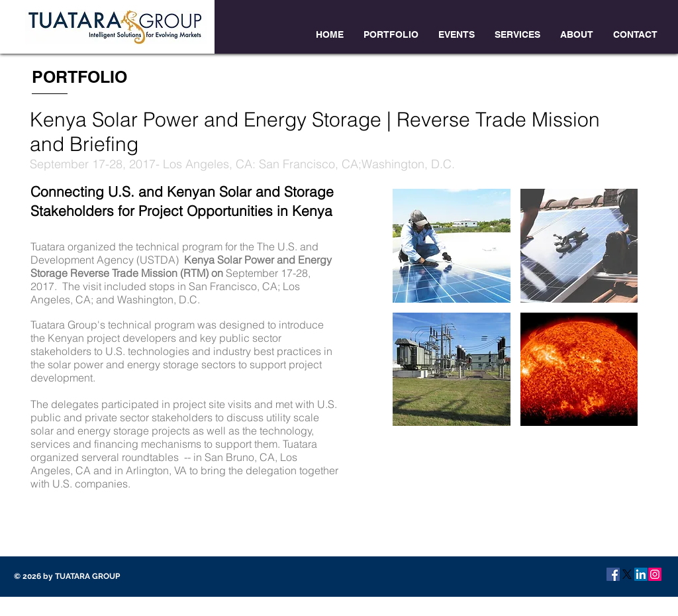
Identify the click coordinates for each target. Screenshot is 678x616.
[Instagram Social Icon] (655, 574)
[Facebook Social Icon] (613, 574)
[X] (627, 574)
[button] (452, 246)
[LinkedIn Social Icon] (641, 574)
